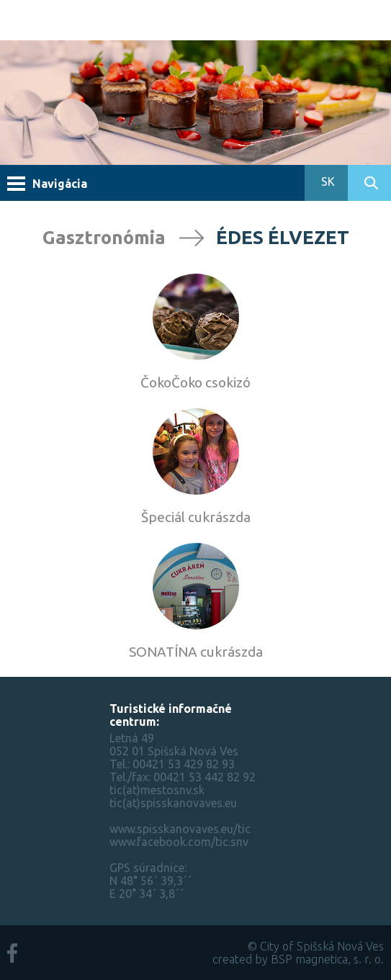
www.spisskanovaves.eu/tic (180, 829)
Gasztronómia (104, 237)
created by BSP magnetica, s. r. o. (298, 959)
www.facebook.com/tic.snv (179, 842)
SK (327, 181)
